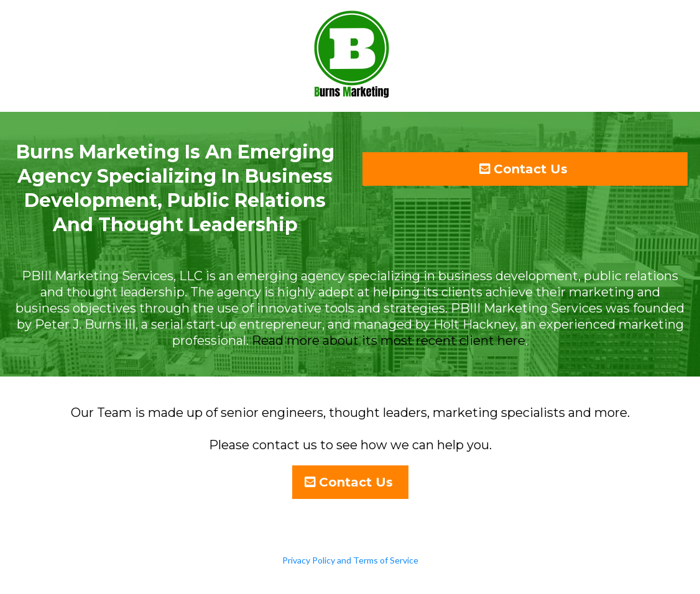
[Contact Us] (525, 169)
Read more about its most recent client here (389, 340)
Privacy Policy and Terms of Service (350, 560)
